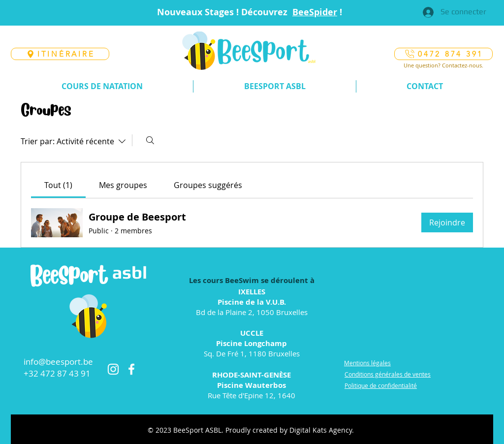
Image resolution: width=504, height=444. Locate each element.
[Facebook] (131, 369)
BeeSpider (315, 12)
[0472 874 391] (443, 54)
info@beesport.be (58, 362)
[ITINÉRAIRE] (60, 54)
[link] (58, 185)
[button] (102, 86)
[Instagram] (113, 369)
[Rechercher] (150, 140)
